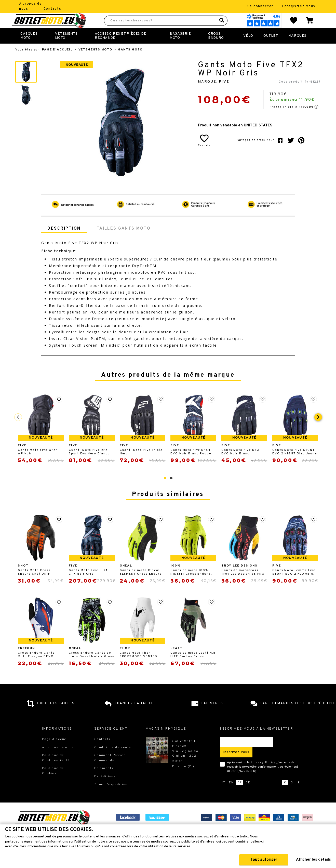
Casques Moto (29, 47)
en (231, 794)
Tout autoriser (264, 860)
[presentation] (318, 428)
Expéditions (105, 788)
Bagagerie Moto (180, 47)
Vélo (248, 47)
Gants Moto (130, 61)
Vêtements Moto (66, 47)
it (224, 794)
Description (64, 240)
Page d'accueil (57, 61)
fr (240, 794)
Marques (297, 47)
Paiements (104, 780)
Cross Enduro (216, 47)
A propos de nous (58, 759)
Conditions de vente (113, 759)
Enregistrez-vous (299, 6)
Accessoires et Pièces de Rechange (120, 47)
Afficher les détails (313, 860)
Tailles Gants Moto (124, 240)
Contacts (52, 9)
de (248, 794)
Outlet (271, 47)
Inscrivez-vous (236, 763)
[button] (165, 489)
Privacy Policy (263, 774)
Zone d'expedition (111, 796)
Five (224, 93)
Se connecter (261, 6)
